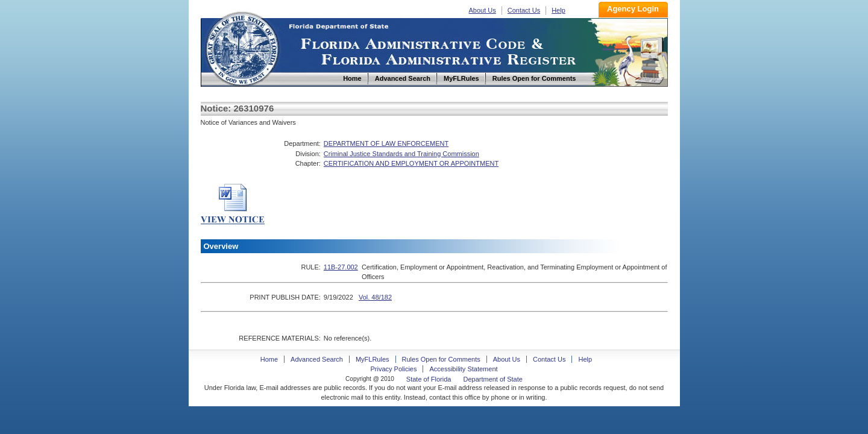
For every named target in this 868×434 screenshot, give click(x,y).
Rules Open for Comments (441, 359)
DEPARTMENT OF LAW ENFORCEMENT (386, 143)
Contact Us (524, 10)
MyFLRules (373, 359)
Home (242, 47)
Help (558, 10)
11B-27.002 (341, 267)
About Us (483, 10)
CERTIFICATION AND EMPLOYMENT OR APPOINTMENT (411, 163)
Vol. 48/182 (375, 297)
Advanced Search (317, 359)
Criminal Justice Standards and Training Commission (401, 154)
